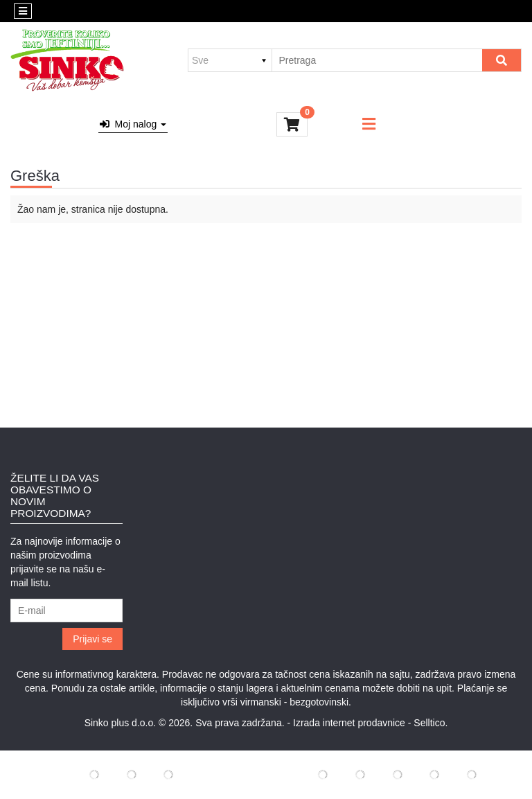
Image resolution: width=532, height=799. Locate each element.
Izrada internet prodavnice (349, 723)
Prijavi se (92, 639)
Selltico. (431, 723)
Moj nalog (133, 124)
